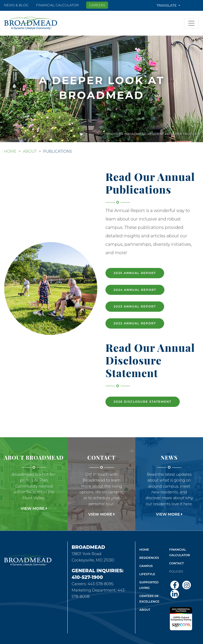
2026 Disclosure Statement (143, 402)
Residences (149, 558)
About (30, 151)
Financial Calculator (57, 5)
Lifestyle (147, 574)
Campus (146, 566)
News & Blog (16, 5)
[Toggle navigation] (191, 23)
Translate (167, 5)
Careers (97, 5)
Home (10, 151)
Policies (176, 571)
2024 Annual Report (135, 290)
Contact (176, 563)
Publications (58, 151)
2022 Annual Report (135, 323)
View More (34, 508)
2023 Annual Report (135, 306)
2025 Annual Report (135, 273)
